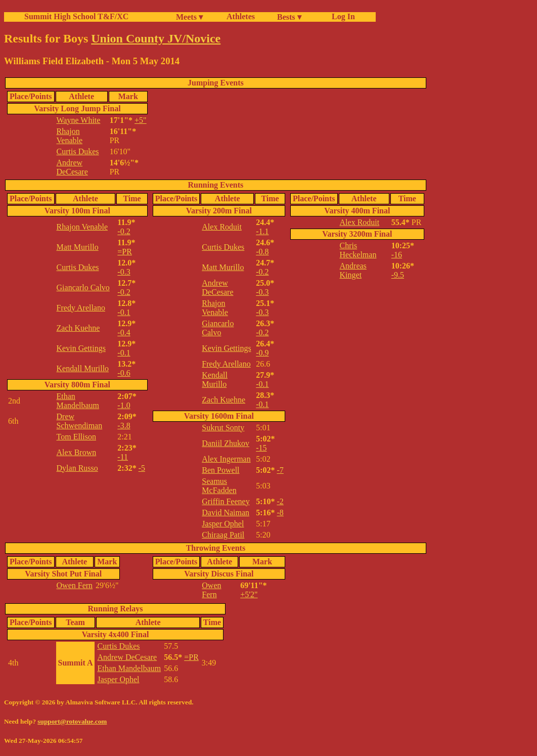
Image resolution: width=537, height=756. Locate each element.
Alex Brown (77, 452)
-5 (142, 468)
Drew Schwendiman (80, 421)
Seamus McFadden (219, 486)
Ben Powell (220, 470)
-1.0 (124, 405)
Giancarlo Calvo (83, 287)
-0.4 (124, 332)
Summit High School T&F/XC (76, 16)
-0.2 (124, 231)
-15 (261, 448)
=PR (125, 252)
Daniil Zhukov (226, 443)
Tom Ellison (76, 437)
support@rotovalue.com (72, 721)
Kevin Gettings (81, 348)
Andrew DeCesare (72, 167)
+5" (141, 120)
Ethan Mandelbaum (78, 401)
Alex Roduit (222, 227)
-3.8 (124, 426)
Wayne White (79, 120)
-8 (280, 513)
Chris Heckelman (358, 250)
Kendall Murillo (83, 368)
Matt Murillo (78, 247)
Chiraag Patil (223, 535)
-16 (397, 255)
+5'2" (249, 594)
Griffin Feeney (226, 501)
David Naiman (226, 513)
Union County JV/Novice (156, 38)
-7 (280, 470)
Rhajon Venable (70, 136)
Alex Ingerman (226, 459)
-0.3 (124, 272)
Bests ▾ (289, 17)
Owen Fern (75, 585)
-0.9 (262, 353)
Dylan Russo (77, 468)
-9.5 (398, 275)
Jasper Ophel (223, 524)
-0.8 (262, 252)
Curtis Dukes (78, 151)
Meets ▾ (189, 17)
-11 (123, 457)
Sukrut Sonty (223, 428)
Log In (341, 16)
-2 (280, 501)
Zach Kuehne (78, 328)
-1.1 (262, 231)
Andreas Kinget (353, 270)
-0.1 (124, 312)
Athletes (241, 16)
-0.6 (124, 373)
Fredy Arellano (81, 308)
